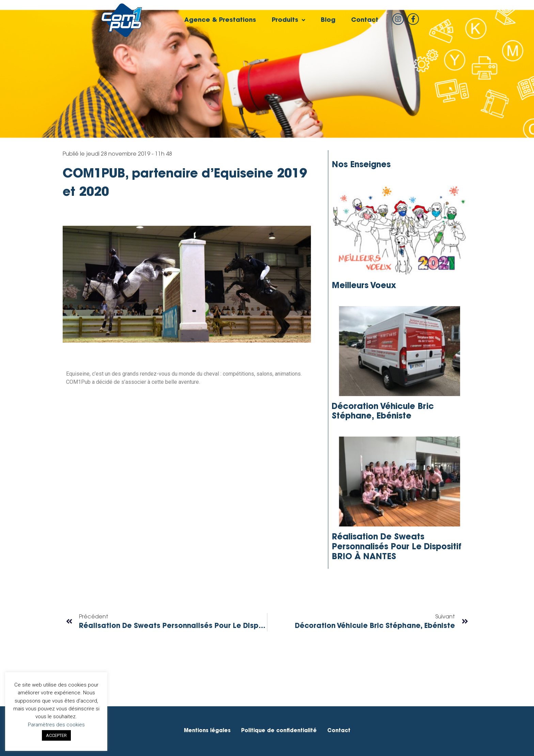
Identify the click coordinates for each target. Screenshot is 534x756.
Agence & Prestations (220, 20)
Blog (328, 20)
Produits (288, 20)
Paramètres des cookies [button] (56, 725)
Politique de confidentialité (279, 731)
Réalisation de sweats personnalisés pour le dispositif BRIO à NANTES (397, 547)
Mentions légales (207, 731)
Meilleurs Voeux (364, 286)
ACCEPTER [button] (56, 735)
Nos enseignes (361, 165)
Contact (365, 20)
